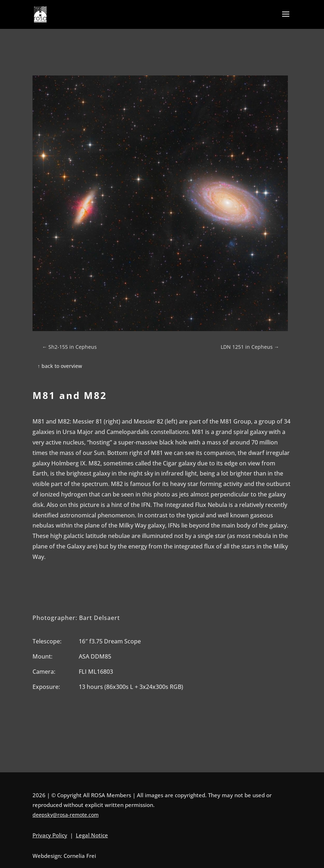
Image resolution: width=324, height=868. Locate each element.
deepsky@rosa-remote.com (66, 815)
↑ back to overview (60, 366)
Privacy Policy (50, 835)
